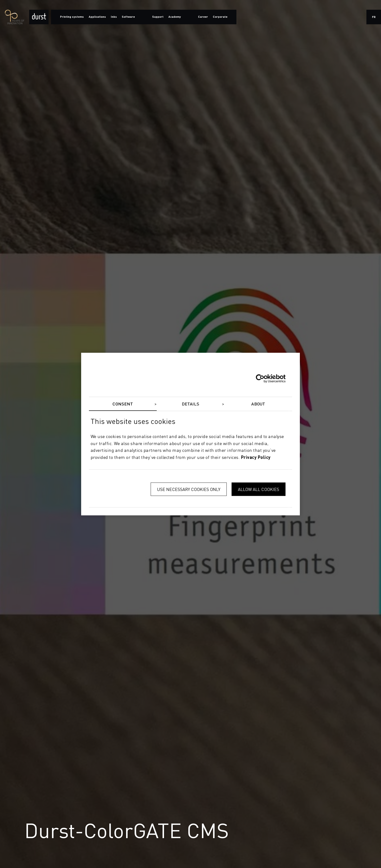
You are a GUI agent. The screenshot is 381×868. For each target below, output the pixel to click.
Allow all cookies (259, 489)
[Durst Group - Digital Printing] (39, 17)
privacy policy (256, 458)
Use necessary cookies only (189, 489)
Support (158, 17)
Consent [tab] (123, 404)
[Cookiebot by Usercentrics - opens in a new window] (264, 378)
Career (203, 17)
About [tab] (258, 404)
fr (374, 17)
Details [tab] (191, 404)
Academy (175, 17)
